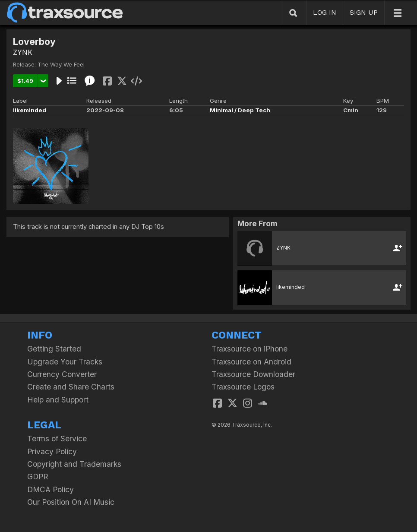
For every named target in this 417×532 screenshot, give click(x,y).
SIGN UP (364, 12)
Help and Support (58, 400)
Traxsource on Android (251, 362)
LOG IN (325, 12)
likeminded (30, 110)
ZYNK (23, 52)
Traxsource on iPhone (250, 349)
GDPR (38, 477)
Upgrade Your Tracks (65, 362)
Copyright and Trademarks (74, 464)
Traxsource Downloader (253, 374)
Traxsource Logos (243, 387)
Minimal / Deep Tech (240, 110)
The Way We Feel (61, 64)
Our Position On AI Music (71, 502)
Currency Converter (62, 374)
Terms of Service (57, 439)
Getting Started (54, 349)
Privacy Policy (52, 451)
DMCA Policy (51, 489)
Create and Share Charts (71, 387)
